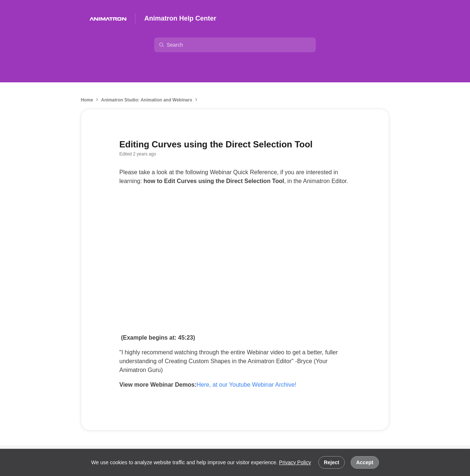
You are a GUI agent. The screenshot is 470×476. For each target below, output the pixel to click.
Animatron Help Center (180, 18)
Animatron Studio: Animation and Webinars (147, 100)
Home (87, 100)
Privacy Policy (295, 462)
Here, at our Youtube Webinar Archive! (246, 385)
